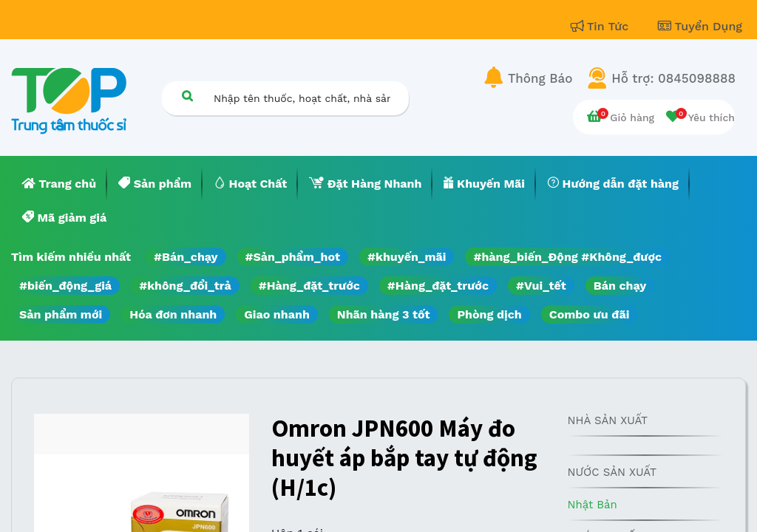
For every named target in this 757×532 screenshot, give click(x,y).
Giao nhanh (277, 314)
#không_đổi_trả (185, 286)
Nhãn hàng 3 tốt (384, 314)
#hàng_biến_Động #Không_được (567, 257)
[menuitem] (59, 184)
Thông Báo (540, 78)
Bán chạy (620, 286)
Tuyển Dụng (700, 26)
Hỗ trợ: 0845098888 (673, 78)
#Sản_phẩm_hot (293, 257)
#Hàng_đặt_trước (309, 286)
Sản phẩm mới (61, 314)
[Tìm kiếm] (187, 96)
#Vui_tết (541, 286)
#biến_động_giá (65, 286)
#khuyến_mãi (407, 257)
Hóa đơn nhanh (173, 314)
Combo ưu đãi (590, 314)
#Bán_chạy (186, 257)
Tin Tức (602, 26)
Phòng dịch (489, 314)
